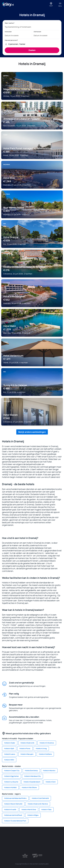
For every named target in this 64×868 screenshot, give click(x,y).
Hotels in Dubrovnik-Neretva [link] (38, 804)
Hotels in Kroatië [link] (10, 809)
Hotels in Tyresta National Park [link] (15, 821)
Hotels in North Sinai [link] (29, 809)
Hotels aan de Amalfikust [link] (13, 815)
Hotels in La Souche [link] (11, 782)
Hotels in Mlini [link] (9, 760)
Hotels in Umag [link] (41, 748)
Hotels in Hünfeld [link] (10, 787)
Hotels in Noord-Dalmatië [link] (13, 804)
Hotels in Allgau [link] (33, 815)
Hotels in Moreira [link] (49, 771)
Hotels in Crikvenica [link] (47, 743)
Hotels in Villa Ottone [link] (29, 787)
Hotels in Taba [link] (46, 809)
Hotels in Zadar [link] (10, 743)
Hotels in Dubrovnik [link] (27, 743)
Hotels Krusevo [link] (10, 754)
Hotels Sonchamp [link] (31, 771)
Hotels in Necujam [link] (27, 754)
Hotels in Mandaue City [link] (33, 776)
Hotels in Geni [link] (51, 782)
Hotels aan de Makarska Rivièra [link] (15, 798)
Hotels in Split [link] (9, 748)
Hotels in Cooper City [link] (12, 771)
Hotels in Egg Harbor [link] (12, 776)
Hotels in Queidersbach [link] (32, 782)
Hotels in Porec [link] (25, 748)
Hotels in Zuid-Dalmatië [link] (40, 798)
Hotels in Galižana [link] (45, 754)
